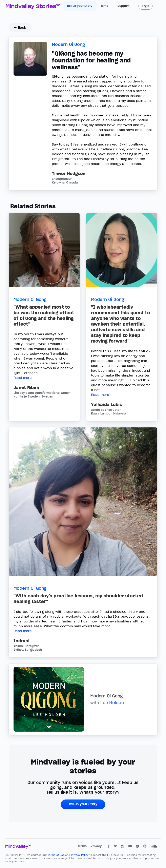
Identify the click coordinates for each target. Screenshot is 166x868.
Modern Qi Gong (68, 44)
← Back (20, 27)
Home (104, 6)
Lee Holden (112, 703)
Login (146, 6)
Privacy (96, 846)
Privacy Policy (80, 855)
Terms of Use (57, 855)
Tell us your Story (80, 6)
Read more (23, 378)
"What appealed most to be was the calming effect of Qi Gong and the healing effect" (44, 315)
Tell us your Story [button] (83, 804)
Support (124, 6)
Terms (83, 846)
